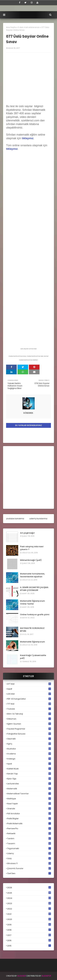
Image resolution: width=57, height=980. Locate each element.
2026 (29, 888)
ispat (29, 764)
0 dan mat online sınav (29, 27)
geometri (29, 739)
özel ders (29, 873)
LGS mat (29, 694)
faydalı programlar (29, 729)
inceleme (29, 754)
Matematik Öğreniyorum (32, 642)
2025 (29, 893)
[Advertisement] (28, 477)
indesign (29, 759)
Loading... (28, 226)
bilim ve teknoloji (29, 714)
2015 (29, 946)
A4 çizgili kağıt (27, 533)
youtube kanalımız (15, 519)
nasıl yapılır (29, 804)
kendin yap (29, 774)
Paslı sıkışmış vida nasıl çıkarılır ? (32, 548)
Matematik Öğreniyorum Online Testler (32, 602)
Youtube (29, 709)
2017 (29, 935)
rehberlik (29, 833)
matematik (29, 789)
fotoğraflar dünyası (29, 734)
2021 (29, 914)
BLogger (22, 976)
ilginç (29, 744)
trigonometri (29, 848)
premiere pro (29, 829)
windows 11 (29, 863)
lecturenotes (29, 784)
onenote (29, 809)
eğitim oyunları (29, 724)
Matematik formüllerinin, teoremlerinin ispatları (32, 575)
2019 (29, 925)
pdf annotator (29, 814)
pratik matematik (29, 824)
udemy (29, 853)
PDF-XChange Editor (29, 699)
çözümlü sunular (29, 868)
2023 (29, 904)
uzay (29, 858)
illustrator (29, 749)
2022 (29, 909)
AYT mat (29, 684)
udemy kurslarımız (38, 519)
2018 (29, 930)
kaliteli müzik (29, 769)
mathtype (29, 799)
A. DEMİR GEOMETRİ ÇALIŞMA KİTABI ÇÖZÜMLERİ (34, 589)
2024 (29, 898)
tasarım (29, 843)
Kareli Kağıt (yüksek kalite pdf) (33, 657)
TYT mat (29, 704)
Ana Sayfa (11, 27)
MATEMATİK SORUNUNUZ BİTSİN (32, 630)
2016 (29, 941)
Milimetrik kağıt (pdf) (31, 560)
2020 (29, 919)
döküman (29, 719)
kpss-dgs (29, 779)
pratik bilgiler (29, 819)
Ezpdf (29, 689)
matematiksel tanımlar (29, 794)
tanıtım (29, 838)
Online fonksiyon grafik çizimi (35, 615)
